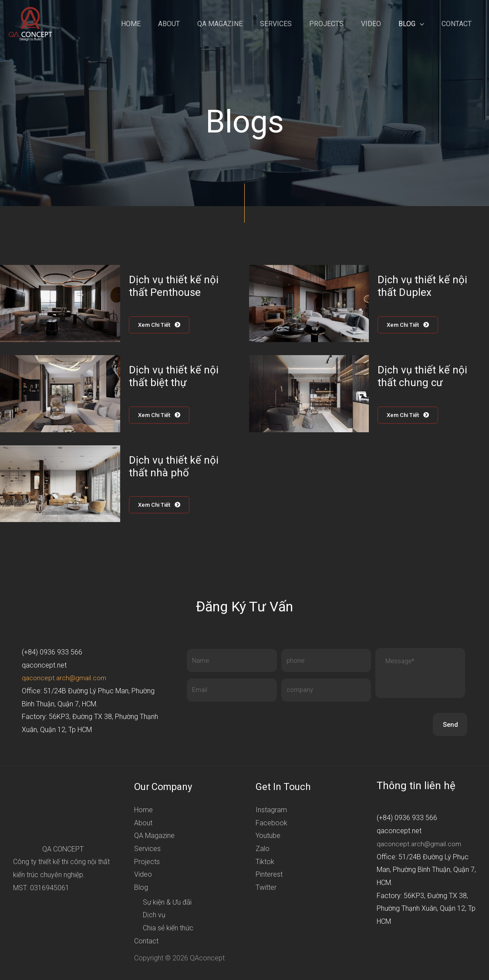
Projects (339, 24)
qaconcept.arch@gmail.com (66, 679)
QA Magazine (239, 24)
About (192, 24)
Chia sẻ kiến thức (168, 929)
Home (157, 24)
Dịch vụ (154, 916)
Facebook (271, 824)
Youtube (268, 837)
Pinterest (269, 876)
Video (380, 24)
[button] (161, 325)
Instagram (271, 811)
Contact (458, 24)
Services (292, 24)
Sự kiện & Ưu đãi (167, 903)
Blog (412, 24)
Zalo (263, 849)
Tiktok (265, 863)
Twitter (266, 889)
